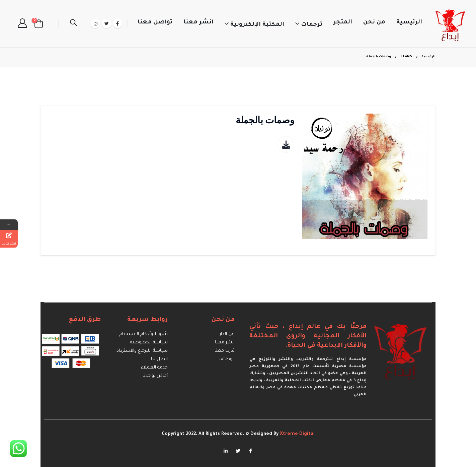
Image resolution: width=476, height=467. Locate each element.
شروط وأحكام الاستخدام (143, 334)
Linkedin (226, 451)
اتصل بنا (159, 359)
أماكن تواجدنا (155, 376)
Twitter (238, 451)
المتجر (343, 23)
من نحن (374, 23)
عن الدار (227, 334)
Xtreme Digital (297, 434)
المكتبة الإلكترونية (257, 25)
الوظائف (227, 359)
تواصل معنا (155, 23)
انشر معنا (199, 23)
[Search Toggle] (73, 24)
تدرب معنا (225, 351)
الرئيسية (409, 23)
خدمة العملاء (154, 368)
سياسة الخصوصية (149, 343)
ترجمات (312, 25)
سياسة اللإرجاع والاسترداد (142, 351)
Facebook (250, 451)
